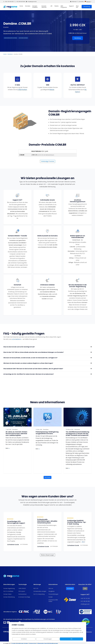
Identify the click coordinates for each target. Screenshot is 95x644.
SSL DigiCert (81, 91)
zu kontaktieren (16, 339)
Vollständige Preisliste (48, 161)
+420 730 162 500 (9, 2)
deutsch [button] (88, 2)
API (51, 6)
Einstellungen (65, 639)
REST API (36, 588)
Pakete (56, 6)
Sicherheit (77, 430)
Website (52, 90)
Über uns (77, 7)
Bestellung (78, 38)
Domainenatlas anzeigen (40, 591)
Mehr (8, 448)
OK (77, 639)
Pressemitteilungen (53, 594)
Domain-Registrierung (9, 588)
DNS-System (22, 591)
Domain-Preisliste (35, 7)
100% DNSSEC (22, 588)
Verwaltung (87, 7)
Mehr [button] (83, 542)
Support (71, 6)
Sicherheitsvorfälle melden (53, 601)
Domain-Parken (7, 594)
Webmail (73, 2)
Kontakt (51, 597)
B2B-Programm (64, 7)
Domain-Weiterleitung (9, 597)
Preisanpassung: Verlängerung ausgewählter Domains (47, 433)
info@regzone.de (31, 2)
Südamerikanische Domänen (11, 38)
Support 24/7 (85, 595)
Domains (28, 6)
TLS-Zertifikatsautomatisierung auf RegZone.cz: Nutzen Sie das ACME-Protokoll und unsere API (77, 434)
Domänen (10, 54)
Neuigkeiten (52, 591)
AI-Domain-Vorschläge (24, 597)
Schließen (53, 639)
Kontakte (81, 2)
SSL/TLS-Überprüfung (39, 594)
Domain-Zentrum (44, 7)
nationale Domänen (23, 38)
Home (21, 6)
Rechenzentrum (22, 594)
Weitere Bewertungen (48, 555)
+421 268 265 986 (20, 2)
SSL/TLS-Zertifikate (8, 591)
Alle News (47, 477)
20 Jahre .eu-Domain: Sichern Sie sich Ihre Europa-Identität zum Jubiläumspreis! (16, 434)
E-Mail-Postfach (22, 90)
